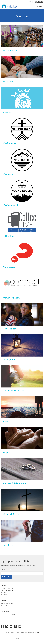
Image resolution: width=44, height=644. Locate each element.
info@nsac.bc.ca (10, 606)
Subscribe (6, 577)
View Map (4, 595)
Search (29, 2)
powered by (22, 639)
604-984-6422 (10, 603)
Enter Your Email (6, 570)
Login (38, 633)
